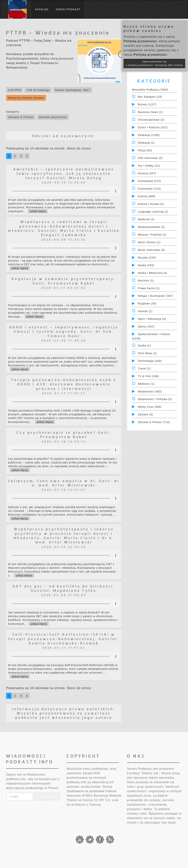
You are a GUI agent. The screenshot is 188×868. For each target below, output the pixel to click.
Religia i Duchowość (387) (155, 296)
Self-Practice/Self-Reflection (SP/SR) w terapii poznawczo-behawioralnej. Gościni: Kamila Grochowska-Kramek (64, 639)
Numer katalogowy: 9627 (73, 90)
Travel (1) (144, 369)
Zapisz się (47, 797)
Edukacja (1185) (149, 135)
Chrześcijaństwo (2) (151, 120)
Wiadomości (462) (150, 392)
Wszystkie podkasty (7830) (150, 90)
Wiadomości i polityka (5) (155, 399)
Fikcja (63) (145, 150)
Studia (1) (144, 346)
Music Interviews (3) (151, 250)
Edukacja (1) (146, 143)
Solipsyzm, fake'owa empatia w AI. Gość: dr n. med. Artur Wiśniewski (64, 483)
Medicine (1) (146, 219)
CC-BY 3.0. (103, 800)
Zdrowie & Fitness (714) (154, 422)
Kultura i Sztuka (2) (151, 204)
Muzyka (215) (147, 258)
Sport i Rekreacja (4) (152, 319)
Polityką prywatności (140, 41)
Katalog (42, 9)
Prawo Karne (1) (149, 288)
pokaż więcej (38, 211)
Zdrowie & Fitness (21, 117)
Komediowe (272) (149, 181)
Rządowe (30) (147, 304)
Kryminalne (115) (149, 189)
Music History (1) (149, 242)
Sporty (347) (146, 327)
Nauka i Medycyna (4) (152, 273)
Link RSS (15, 90)
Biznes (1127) (147, 104)
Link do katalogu (38, 90)
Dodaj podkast (68, 9)
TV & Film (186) (148, 376)
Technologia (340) (150, 361)
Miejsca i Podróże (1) (152, 235)
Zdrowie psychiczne (53, 117)
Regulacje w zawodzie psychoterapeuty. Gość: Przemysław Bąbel (64, 281)
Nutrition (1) (146, 281)
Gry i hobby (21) (149, 166)
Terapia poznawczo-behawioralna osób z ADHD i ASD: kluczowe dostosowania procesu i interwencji (64, 384)
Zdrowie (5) (145, 414)
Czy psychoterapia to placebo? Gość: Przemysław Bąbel (64, 434)
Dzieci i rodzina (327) (153, 127)
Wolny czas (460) (150, 407)
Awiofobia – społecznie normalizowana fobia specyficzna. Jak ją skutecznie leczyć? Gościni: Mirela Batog (64, 173)
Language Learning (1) (153, 212)
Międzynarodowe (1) (151, 227)
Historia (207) (147, 173)
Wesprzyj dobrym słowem (26, 98)
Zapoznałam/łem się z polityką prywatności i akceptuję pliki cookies (154, 63)
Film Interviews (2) (150, 158)
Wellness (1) (146, 384)
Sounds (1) (145, 311)
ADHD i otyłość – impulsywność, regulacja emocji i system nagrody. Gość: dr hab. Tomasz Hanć (64, 331)
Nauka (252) (146, 265)
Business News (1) (150, 112)
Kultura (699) (147, 196)
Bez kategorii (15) (150, 97)
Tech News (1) (147, 353)
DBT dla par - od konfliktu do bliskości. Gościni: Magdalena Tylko (64, 588)
